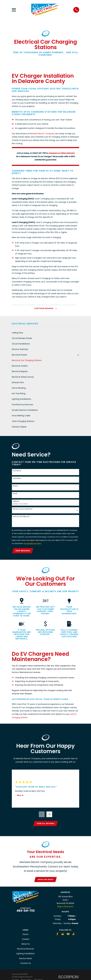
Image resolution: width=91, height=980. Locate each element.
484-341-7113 (26, 912)
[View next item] (49, 815)
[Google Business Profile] (63, 935)
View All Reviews (46, 824)
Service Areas (26, 960)
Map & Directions (65, 908)
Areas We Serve (46, 881)
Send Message (23, 551)
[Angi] (73, 935)
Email (15, 494)
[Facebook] (57, 935)
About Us (26, 945)
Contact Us (26, 965)
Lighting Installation (26, 955)
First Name (17, 471)
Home (26, 936)
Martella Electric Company (42, 134)
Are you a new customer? (23, 509)
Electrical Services (26, 950)
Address (16, 502)
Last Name (17, 479)
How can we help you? (21, 517)
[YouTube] (68, 935)
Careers (26, 940)
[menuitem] (45, 333)
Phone (15, 486)
